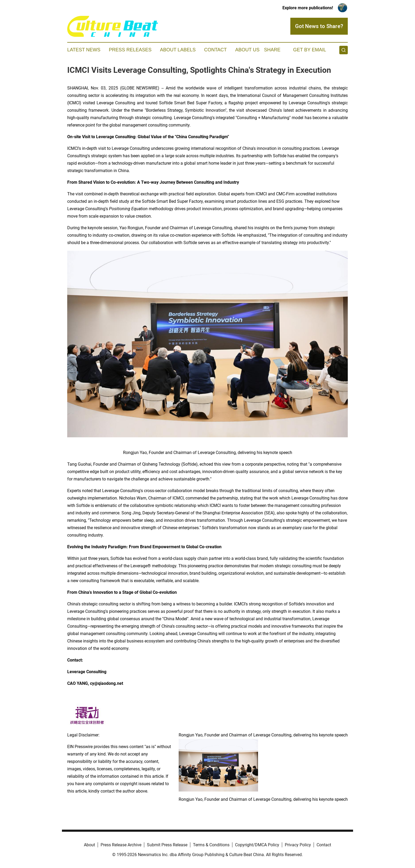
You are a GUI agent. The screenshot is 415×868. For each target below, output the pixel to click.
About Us (247, 50)
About (89, 845)
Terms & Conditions (211, 845)
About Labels (178, 50)
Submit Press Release (167, 845)
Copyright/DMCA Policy (257, 845)
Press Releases (130, 50)
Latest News (84, 50)
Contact (215, 50)
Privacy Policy (298, 845)
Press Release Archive (121, 845)
